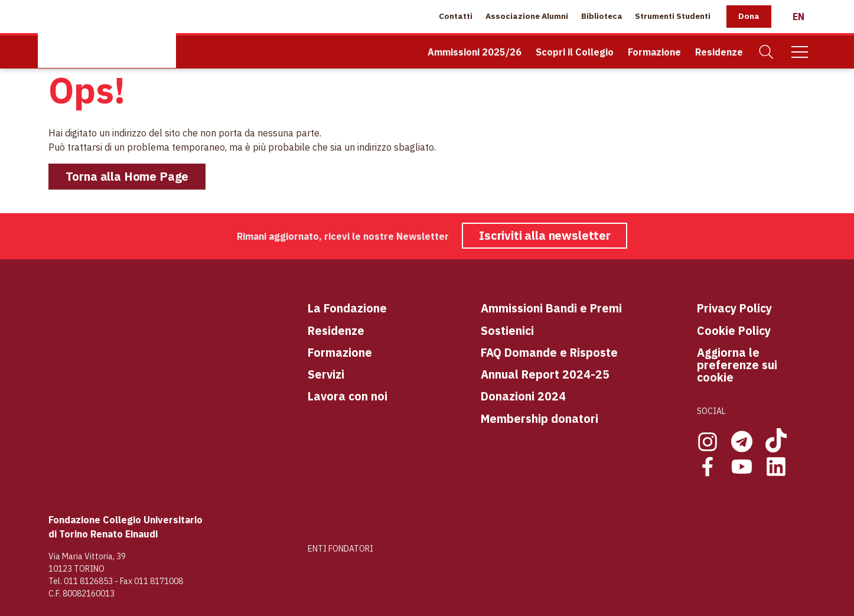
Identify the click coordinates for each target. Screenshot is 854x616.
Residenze (719, 52)
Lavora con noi (348, 396)
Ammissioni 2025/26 (475, 52)
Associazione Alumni (527, 16)
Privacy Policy (734, 308)
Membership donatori (540, 418)
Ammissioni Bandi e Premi (551, 308)
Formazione (654, 52)
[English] (798, 17)
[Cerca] (767, 52)
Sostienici (507, 330)
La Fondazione (347, 308)
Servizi (326, 374)
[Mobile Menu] (800, 52)
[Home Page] (107, 34)
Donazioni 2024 (523, 396)
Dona (749, 16)
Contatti (456, 16)
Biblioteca (602, 16)
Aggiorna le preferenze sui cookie (737, 365)
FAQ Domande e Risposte (549, 352)
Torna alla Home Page (127, 176)
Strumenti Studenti (673, 16)
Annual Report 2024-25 (545, 374)
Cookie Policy (734, 330)
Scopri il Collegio (575, 52)
